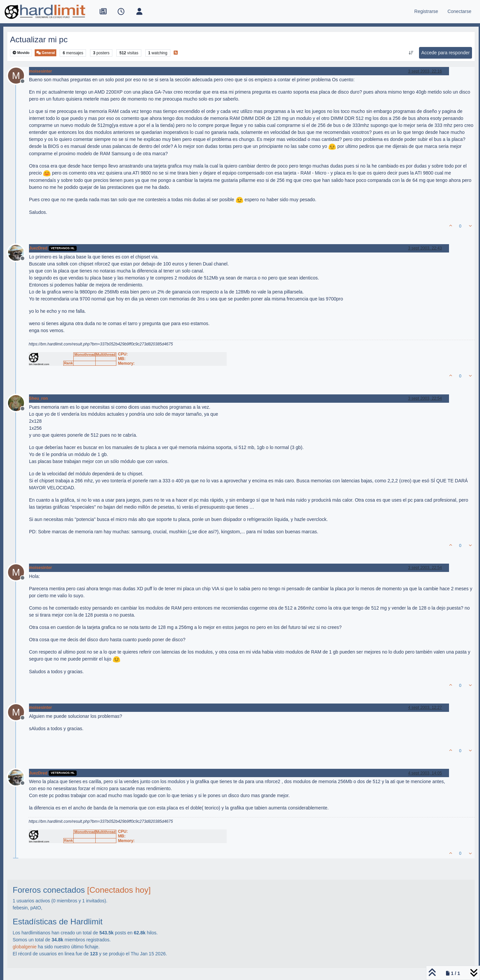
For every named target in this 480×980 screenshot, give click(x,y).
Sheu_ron (38, 398)
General (45, 53)
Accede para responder (446, 53)
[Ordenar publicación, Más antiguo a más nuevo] (411, 53)
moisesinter (40, 71)
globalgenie (25, 947)
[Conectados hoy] (119, 890)
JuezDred (38, 248)
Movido (21, 53)
